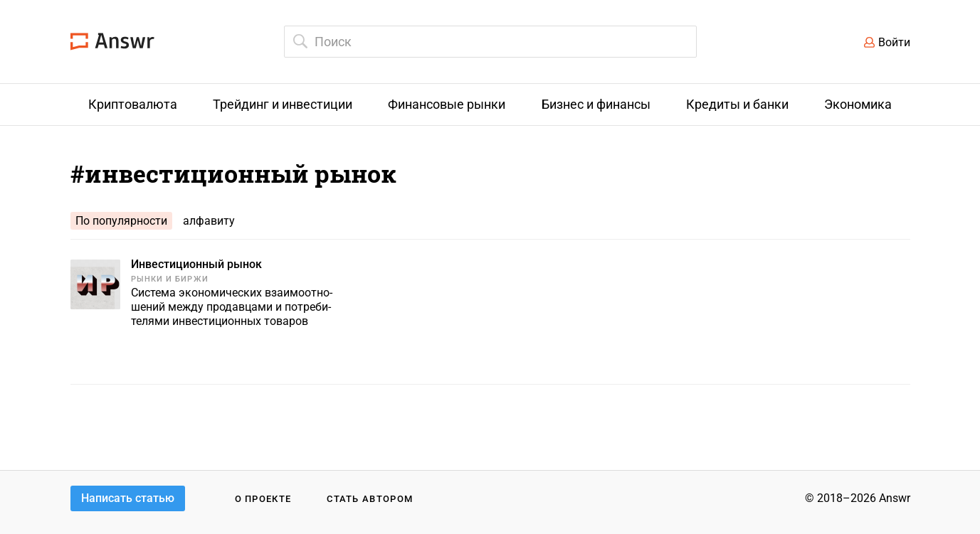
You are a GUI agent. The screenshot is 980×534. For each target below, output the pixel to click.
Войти (894, 42)
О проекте (263, 499)
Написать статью (128, 498)
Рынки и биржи (170, 279)
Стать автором (370, 499)
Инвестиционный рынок (196, 264)
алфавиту (209, 221)
